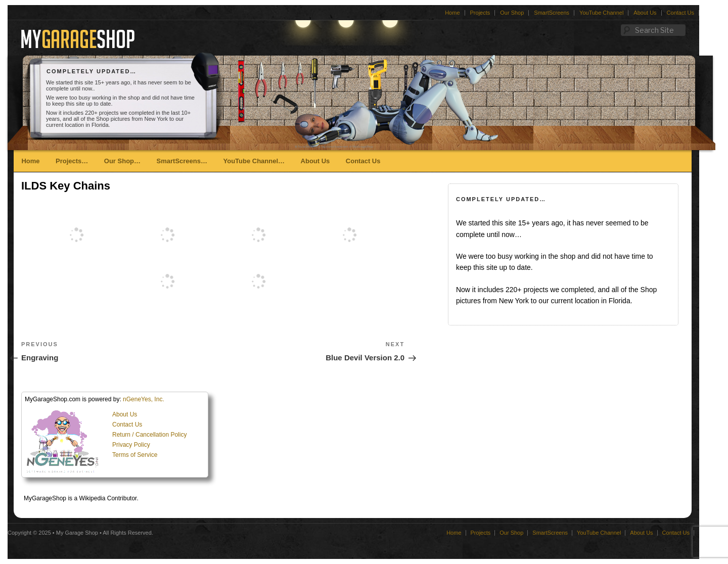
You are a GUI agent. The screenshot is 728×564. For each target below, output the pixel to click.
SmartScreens (552, 13)
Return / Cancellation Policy (149, 435)
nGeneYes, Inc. (144, 399)
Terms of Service (135, 455)
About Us (645, 13)
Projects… (72, 161)
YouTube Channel (601, 13)
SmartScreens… (182, 161)
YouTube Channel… (254, 161)
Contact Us (680, 13)
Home (452, 13)
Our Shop (512, 13)
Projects (480, 13)
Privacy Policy (131, 445)
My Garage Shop (77, 533)
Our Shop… (122, 161)
